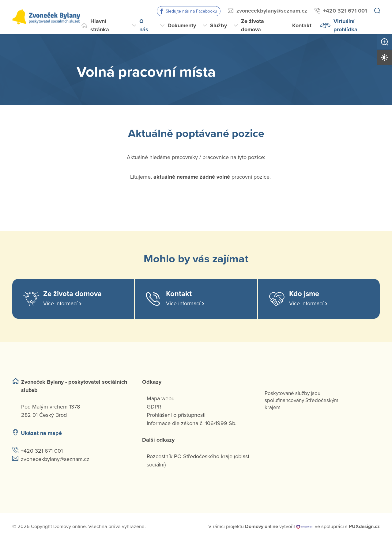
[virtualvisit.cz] (304, 527)
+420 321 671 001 (345, 11)
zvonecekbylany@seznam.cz (272, 11)
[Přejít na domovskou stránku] (46, 17)
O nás (144, 25)
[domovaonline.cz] (262, 527)
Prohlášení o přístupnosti (176, 415)
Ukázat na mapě (41, 433)
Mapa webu (161, 398)
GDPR (154, 407)
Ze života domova (253, 25)
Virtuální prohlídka (345, 25)
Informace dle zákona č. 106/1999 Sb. (192, 423)
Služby (219, 25)
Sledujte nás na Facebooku (191, 11)
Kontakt (302, 25)
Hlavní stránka (100, 25)
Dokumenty (182, 25)
